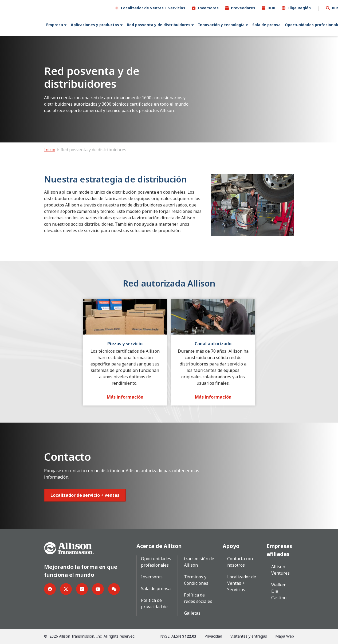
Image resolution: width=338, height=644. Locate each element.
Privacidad (213, 636)
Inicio (50, 149)
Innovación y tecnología (221, 24)
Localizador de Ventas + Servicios (153, 8)
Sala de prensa (266, 24)
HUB (271, 8)
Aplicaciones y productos (95, 24)
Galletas (192, 613)
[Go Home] (69, 547)
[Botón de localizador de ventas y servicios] (85, 495)
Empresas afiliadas (279, 550)
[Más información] (125, 397)
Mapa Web (285, 636)
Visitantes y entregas (249, 636)
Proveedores (243, 8)
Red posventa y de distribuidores (159, 24)
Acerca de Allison (159, 546)
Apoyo (231, 546)
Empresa (55, 24)
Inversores (208, 8)
